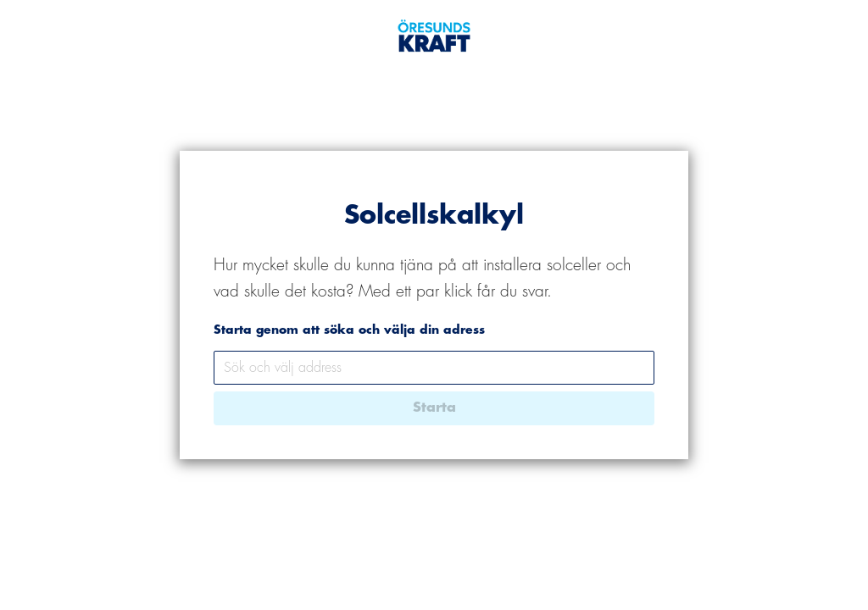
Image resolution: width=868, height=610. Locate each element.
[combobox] (434, 368)
